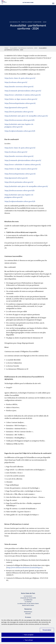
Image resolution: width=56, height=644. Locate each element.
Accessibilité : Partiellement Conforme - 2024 (24, 48)
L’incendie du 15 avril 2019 (28, 598)
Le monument (28, 596)
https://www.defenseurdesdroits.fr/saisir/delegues (24, 567)
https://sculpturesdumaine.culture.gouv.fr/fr (20, 131)
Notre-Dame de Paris (28, 3)
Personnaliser (47, 630)
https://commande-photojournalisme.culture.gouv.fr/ (23, 91)
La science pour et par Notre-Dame (28, 603)
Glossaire (28, 614)
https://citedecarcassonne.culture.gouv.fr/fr (20, 120)
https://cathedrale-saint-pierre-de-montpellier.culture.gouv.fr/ (26, 116)
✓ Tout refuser (28, 640)
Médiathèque (28, 612)
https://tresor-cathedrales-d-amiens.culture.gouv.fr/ (23, 95)
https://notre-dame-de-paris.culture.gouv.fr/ (20, 78)
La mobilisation (28, 600)
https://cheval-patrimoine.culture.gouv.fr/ (19, 112)
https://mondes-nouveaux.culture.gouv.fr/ (19, 86)
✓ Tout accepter (28, 635)
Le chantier (28, 602)
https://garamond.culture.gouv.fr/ (16, 107)
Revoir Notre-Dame (28, 605)
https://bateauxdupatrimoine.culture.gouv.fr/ (20, 103)
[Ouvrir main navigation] (53, 3)
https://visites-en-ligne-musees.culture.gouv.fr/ (21, 99)
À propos (28, 617)
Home (6, 48)
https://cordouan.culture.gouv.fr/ (16, 82)
